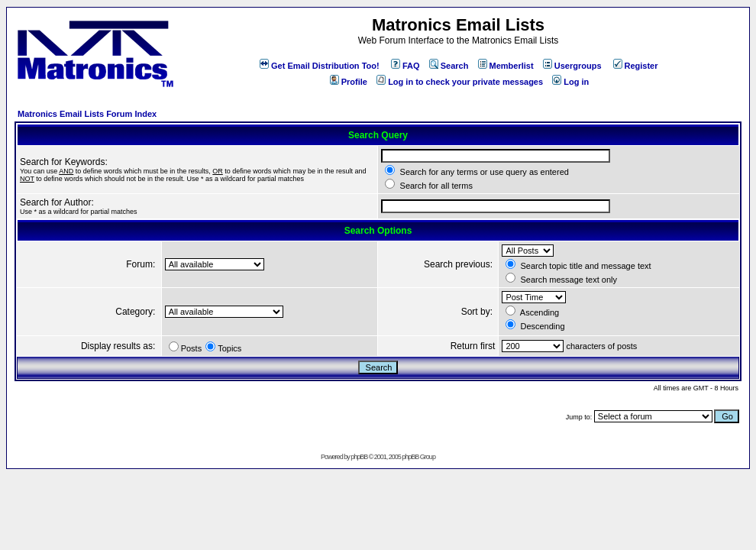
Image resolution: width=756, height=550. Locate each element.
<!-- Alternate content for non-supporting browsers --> (6, 6)
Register (636, 66)
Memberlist (506, 66)
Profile (349, 82)
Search (449, 66)
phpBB (359, 457)
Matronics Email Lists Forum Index (87, 114)
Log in (570, 82)
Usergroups (572, 66)
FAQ (405, 66)
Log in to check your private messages (460, 82)
